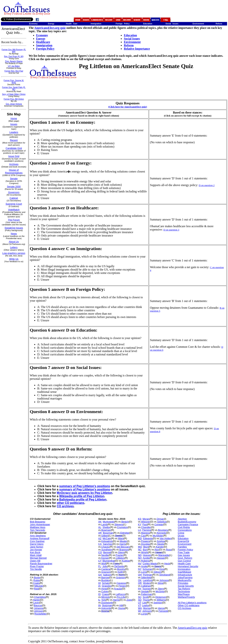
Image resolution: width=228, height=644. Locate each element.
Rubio (37, 580)
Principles (183, 583)
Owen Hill (35, 561)
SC (140, 597)
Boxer (37, 577)
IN (99, 605)
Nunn (121, 575)
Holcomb (106, 608)
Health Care (184, 564)
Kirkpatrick (107, 541)
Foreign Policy (45, 49)
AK (100, 522)
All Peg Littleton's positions (192, 603)
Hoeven (147, 555)
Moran (146, 519)
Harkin (36, 600)
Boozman (108, 533)
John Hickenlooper (40, 524)
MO (140, 547)
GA (100, 575)
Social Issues (132, 39)
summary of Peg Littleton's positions (85, 486)
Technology (184, 591)
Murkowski (108, 522)
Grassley (107, 586)
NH (140, 558)
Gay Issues (184, 555)
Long (144, 572)
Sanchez (108, 544)
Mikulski (39, 586)
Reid (36, 589)
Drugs (181, 536)
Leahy (145, 605)
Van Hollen (166, 538)
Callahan (146, 586)
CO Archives (184, 608)
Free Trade (184, 552)
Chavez (105, 547)
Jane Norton (37, 547)
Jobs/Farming (185, 577)
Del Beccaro (123, 547)
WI (139, 611)
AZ (100, 538)
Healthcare (43, 42)
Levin (36, 603)
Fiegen (122, 586)
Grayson (106, 572)
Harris (123, 544)
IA (99, 586)
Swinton (158, 603)
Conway (159, 524)
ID (99, 594)
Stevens (119, 524)
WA (140, 608)
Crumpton (122, 527)
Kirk (104, 600)
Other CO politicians (189, 605)
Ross (169, 550)
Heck (167, 564)
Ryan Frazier (37, 566)
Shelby (106, 527)
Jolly (105, 566)
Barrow (105, 577)
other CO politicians (71, 503)
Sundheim (107, 550)
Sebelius (162, 522)
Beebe (119, 536)
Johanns (39, 608)
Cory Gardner (37, 541)
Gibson (157, 572)
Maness (145, 533)
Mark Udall (36, 555)
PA (139, 589)
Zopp (129, 600)
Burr (145, 550)
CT (100, 561)
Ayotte (146, 558)
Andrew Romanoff (40, 538)
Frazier (119, 555)
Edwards (148, 538)
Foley (116, 564)
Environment (132, 42)
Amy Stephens (38, 536)
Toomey (147, 589)
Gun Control (184, 561)
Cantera (106, 569)
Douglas (146, 544)
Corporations (185, 530)
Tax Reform (184, 589)
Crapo (105, 594)
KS (139, 519)
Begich (125, 522)
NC (140, 550)
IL (99, 600)
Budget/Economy (187, 522)
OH (140, 575)
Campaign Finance (188, 524)
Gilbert (105, 536)
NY (139, 569)
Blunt (146, 547)
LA (139, 530)
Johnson (39, 611)
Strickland (165, 575)
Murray (147, 608)
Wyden (147, 583)
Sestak (145, 591)
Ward (121, 538)
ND (140, 555)
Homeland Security (188, 566)
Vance (161, 608)
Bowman (106, 530)
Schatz (106, 583)
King (162, 569)
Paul (145, 524)
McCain (107, 538)
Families (182, 547)
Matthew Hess (38, 527)
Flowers (145, 541)
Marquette (164, 555)
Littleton (120, 558)
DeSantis (119, 566)
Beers (158, 566)
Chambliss (40, 597)
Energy (41, 39)
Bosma (105, 611)
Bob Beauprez (38, 522)
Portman (148, 575)
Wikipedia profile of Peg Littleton (82, 496)
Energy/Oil (183, 541)
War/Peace (184, 594)
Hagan (159, 552)
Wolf (104, 564)
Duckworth (107, 603)
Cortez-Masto (150, 564)
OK (140, 580)
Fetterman (147, 594)
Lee (144, 603)
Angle (144, 566)
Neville (105, 555)
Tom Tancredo (38, 530)
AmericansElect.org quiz (50, 28)
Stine (160, 583)
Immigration (44, 45)
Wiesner (146, 522)
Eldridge (125, 533)
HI (99, 583)
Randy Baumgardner (41, 564)
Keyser (105, 558)
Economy (42, 35)
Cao (143, 536)
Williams (161, 600)
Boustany (163, 530)
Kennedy (161, 533)
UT (139, 603)
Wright (145, 552)
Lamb (104, 524)
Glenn (121, 552)
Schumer (147, 569)
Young (121, 608)
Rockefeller (40, 614)
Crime (181, 533)
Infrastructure (185, 575)
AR (100, 533)
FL (100, 566)
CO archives (65, 506)
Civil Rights (184, 527)
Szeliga (161, 541)
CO (100, 552)
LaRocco (121, 594)
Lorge (144, 614)
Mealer (123, 541)
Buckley (106, 580)
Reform (129, 45)
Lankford (148, 580)
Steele (161, 544)
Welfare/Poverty (186, 597)
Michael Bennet (38, 558)
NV (140, 564)
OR (140, 583)
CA (100, 544)
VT (139, 605)
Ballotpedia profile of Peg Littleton (83, 500)
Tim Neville (36, 569)
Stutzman (107, 605)
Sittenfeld (146, 577)
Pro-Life (121, 597)
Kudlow (126, 561)
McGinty (160, 591)
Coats (36, 583)
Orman (160, 519)
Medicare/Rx (185, 580)
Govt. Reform (185, 558)
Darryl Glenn (37, 544)
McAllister (158, 536)
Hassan (161, 558)
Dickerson (161, 597)
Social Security (186, 586)
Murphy (121, 569)
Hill (121, 605)
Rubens (145, 561)
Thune (146, 600)
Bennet (107, 552)
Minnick (105, 597)
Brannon (124, 550)
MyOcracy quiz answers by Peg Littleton (84, 493)
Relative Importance (137, 49)
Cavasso (121, 583)
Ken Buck (35, 552)
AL (100, 527)
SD (140, 600)
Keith (120, 572)
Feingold (163, 611)
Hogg (104, 589)
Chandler (146, 527)
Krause (118, 589)
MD (140, 538)
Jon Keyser (36, 550)
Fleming (147, 530)
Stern (161, 589)
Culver (105, 591)
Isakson (107, 575)
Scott (146, 597)
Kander (160, 547)
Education (130, 35)
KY (139, 524)
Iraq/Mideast (184, 572)
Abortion (182, 519)
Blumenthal (109, 561)
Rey (157, 550)
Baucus (38, 605)
